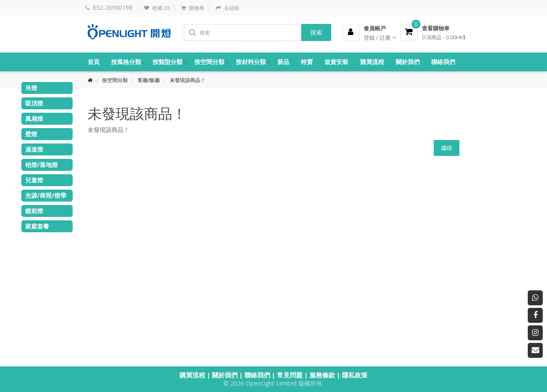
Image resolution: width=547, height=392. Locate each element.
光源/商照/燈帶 (46, 195)
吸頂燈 (34, 103)
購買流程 (372, 62)
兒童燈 (34, 180)
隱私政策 (355, 375)
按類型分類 (168, 62)
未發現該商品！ (188, 80)
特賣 (307, 62)
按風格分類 (126, 62)
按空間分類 (209, 62)
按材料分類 (251, 62)
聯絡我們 (443, 62)
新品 (283, 62)
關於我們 (408, 62)
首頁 (94, 62)
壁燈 (31, 134)
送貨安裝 (336, 62)
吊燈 (31, 88)
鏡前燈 (34, 211)
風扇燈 (34, 118)
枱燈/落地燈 (41, 165)
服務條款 (322, 375)
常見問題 (290, 375)
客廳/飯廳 (149, 80)
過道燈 (34, 149)
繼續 (447, 148)
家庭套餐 (37, 226)
